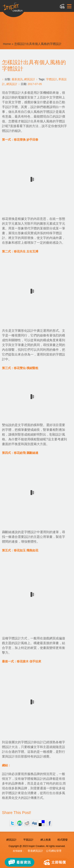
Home (7, 44)
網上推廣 (46, 840)
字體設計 (52, 79)
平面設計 (28, 840)
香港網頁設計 (35, 851)
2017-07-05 (35, 84)
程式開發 (63, 840)
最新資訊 (17, 79)
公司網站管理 (54, 851)
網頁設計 (30, 79)
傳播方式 (37, 798)
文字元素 (11, 224)
